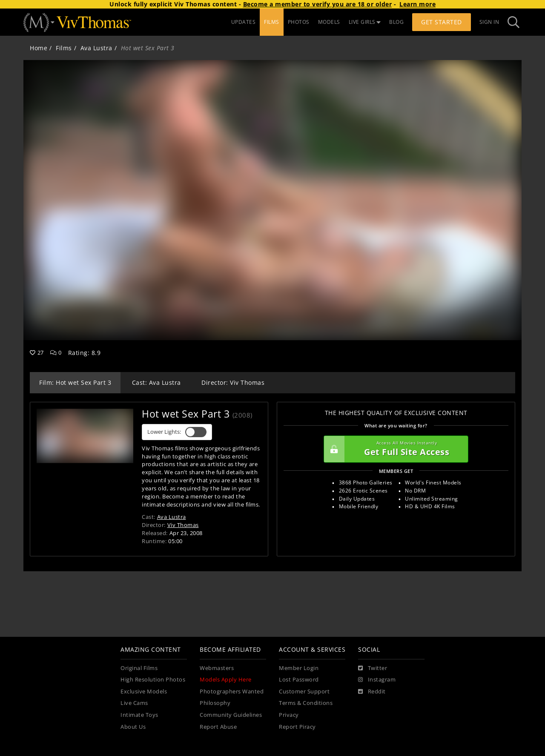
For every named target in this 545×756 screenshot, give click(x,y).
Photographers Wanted (232, 692)
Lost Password (299, 680)
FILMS (272, 22)
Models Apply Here (226, 680)
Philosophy (215, 703)
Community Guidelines (231, 715)
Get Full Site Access (394, 449)
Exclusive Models (144, 692)
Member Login (299, 668)
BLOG (396, 22)
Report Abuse (218, 727)
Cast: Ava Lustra (156, 382)
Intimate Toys (139, 715)
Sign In (489, 22)
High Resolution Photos (153, 680)
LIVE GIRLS (365, 22)
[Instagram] (377, 680)
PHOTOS (299, 22)
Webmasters (217, 668)
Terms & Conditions (306, 703)
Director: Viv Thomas (233, 382)
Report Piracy (297, 727)
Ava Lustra (96, 48)
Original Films (139, 668)
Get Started (442, 22)
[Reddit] (372, 692)
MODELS (329, 22)
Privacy (289, 715)
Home (39, 48)
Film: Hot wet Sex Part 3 (75, 382)
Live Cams (134, 703)
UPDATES (244, 22)
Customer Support (304, 692)
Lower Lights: (177, 432)
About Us (133, 727)
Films (64, 48)
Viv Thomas (183, 525)
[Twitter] (373, 668)
